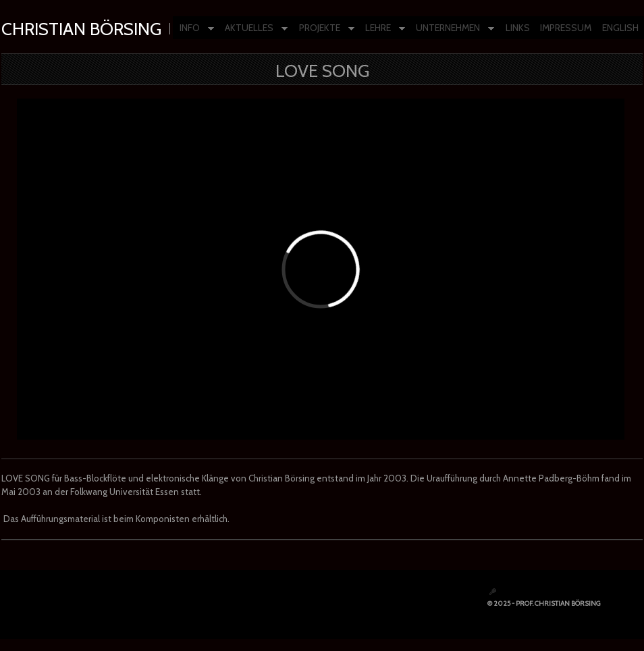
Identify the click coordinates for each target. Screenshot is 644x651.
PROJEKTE (323, 29)
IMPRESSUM (566, 28)
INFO (193, 29)
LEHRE (382, 29)
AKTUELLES (253, 29)
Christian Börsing (81, 29)
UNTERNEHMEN (452, 29)
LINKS (518, 28)
